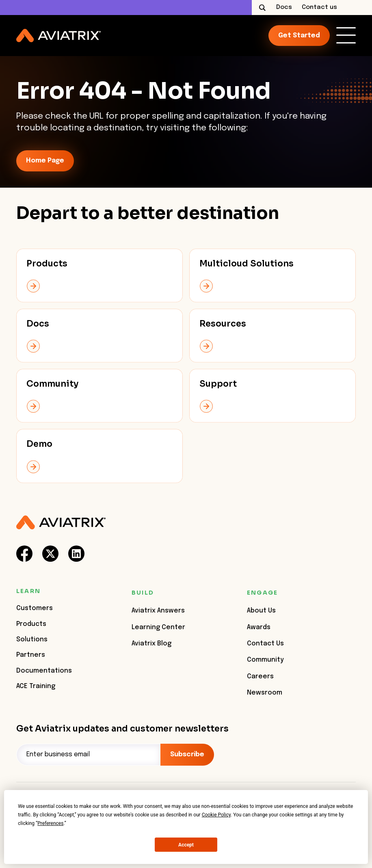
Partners (31, 655)
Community (265, 660)
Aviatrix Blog (151, 644)
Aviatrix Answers (158, 611)
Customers (35, 608)
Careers (260, 676)
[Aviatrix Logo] (61, 523)
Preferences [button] (50, 823)
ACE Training (36, 686)
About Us (261, 611)
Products (31, 624)
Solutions (32, 640)
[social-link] (24, 554)
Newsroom (265, 693)
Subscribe (187, 754)
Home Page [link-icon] (45, 161)
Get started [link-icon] (299, 36)
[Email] (88, 755)
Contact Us (265, 644)
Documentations (44, 671)
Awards (259, 627)
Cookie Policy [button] (216, 815)
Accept (186, 845)
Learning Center (158, 627)
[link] (346, 35)
